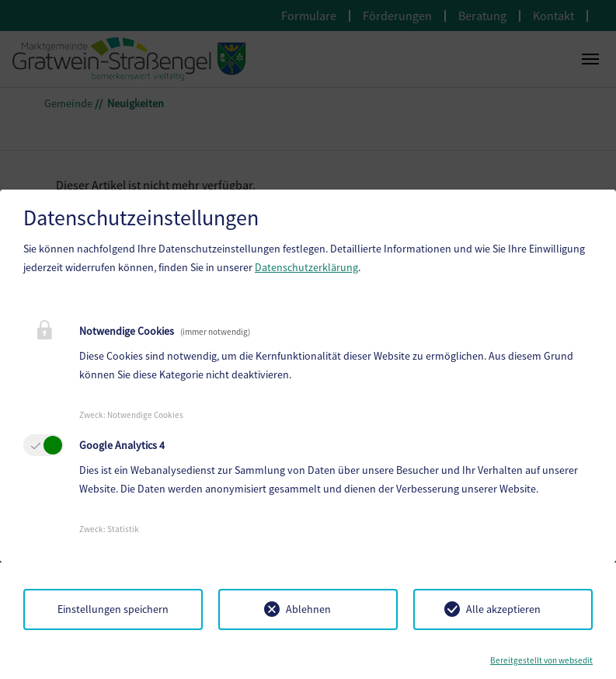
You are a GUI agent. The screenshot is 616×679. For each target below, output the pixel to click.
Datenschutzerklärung (306, 267)
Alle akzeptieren (503, 609)
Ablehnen (308, 609)
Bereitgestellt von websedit (541, 660)
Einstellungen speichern (113, 609)
